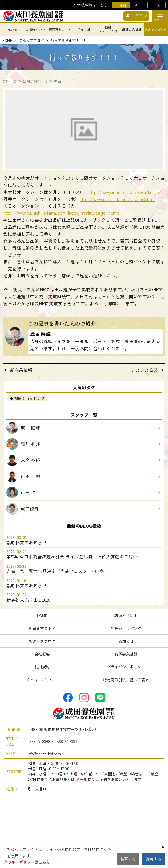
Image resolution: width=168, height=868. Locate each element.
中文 (157, 5)
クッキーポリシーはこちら (27, 862)
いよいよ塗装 (145, 370)
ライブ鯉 (84, 29)
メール (81, 779)
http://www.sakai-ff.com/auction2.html (118, 199)
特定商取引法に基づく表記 (126, 679)
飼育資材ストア (42, 628)
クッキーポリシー (42, 679)
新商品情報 (21, 370)
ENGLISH (139, 5)
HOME (12, 29)
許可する (154, 859)
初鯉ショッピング (29, 398)
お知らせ (126, 641)
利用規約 (42, 667)
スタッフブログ (32, 41)
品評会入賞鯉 (126, 654)
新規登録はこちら (92, 5)
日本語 (121, 5)
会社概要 (42, 654)
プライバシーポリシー (126, 667)
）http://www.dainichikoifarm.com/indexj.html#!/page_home (61, 209)
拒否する (128, 859)
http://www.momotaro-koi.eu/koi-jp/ (125, 192)
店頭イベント (126, 615)
